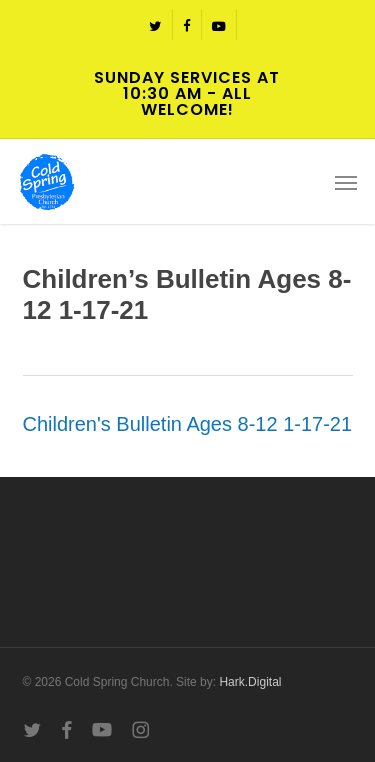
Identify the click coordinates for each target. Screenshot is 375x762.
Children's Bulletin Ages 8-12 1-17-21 (188, 424)
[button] (346, 182)
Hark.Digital (250, 682)
